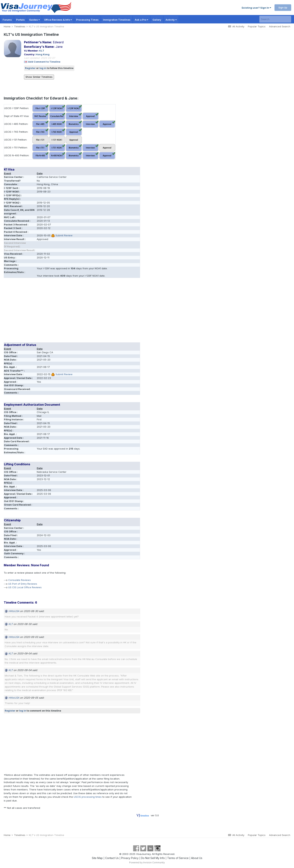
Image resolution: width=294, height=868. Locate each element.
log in (43, 68)
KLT (42, 51)
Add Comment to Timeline (44, 62)
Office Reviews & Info (58, 20)
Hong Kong (43, 54)
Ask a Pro (141, 20)
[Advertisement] (72, 311)
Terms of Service (178, 858)
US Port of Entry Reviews (23, 584)
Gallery (157, 20)
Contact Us (112, 858)
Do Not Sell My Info (153, 858)
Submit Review (64, 235)
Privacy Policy (130, 858)
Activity (171, 20)
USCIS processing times (88, 797)
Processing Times (87, 20)
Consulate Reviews (19, 580)
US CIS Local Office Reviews (25, 587)
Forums (7, 20)
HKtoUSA (14, 611)
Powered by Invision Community (147, 862)
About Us (197, 858)
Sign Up (283, 7)
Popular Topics (257, 26)
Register (30, 68)
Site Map (97, 858)
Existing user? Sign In (256, 8)
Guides (34, 20)
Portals (20, 20)
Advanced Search (280, 26)
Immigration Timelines (117, 20)
